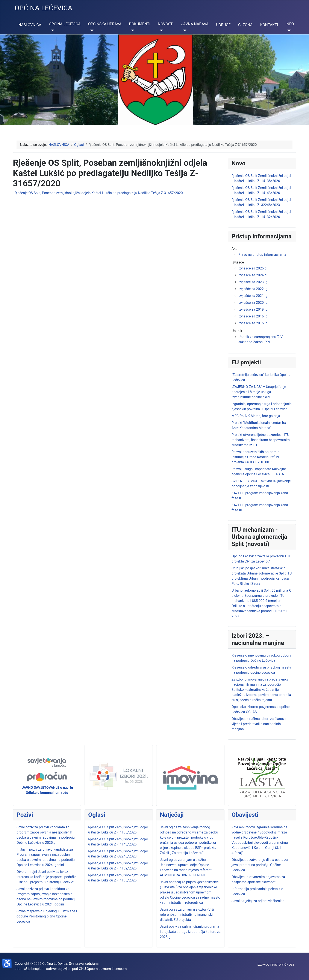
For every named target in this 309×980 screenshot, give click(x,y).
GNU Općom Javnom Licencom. (103, 969)
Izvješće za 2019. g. (253, 309)
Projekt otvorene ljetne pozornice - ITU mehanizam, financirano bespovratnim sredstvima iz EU (261, 440)
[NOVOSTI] (161, 30)
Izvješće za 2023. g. (253, 282)
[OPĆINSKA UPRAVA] (91, 30)
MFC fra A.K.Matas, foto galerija (256, 416)
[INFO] (288, 30)
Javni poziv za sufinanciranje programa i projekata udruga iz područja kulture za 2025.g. (190, 932)
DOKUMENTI (140, 24)
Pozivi (25, 815)
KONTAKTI (269, 25)
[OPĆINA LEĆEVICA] (52, 30)
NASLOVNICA (30, 25)
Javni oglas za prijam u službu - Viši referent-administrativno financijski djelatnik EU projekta (187, 915)
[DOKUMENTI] (132, 30)
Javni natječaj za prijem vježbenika (258, 901)
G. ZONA (245, 25)
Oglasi (97, 815)
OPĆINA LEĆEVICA (65, 24)
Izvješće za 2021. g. (253, 296)
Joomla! (21, 969)
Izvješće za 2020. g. (253, 303)
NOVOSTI (166, 24)
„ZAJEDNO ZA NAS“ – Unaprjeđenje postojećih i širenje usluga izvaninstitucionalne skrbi (259, 392)
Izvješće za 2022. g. (253, 289)
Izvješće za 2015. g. (253, 323)
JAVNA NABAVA (195, 24)
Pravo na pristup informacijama (262, 255)
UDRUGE (223, 25)
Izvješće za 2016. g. (253, 316)
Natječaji (172, 815)
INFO (290, 24)
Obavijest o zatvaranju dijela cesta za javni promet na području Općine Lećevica (260, 865)
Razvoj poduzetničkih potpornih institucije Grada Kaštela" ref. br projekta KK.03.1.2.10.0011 (255, 457)
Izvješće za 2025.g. (253, 268)
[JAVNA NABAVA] (184, 30)
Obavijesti (245, 815)
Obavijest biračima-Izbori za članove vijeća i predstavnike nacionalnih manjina (259, 724)
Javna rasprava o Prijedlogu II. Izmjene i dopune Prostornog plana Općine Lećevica (47, 916)
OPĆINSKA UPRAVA (105, 24)
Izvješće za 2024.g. (253, 275)
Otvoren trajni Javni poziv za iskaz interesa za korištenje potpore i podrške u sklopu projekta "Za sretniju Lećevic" (47, 877)
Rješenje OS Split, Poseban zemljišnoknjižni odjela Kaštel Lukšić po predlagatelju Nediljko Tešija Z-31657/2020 (99, 193)
